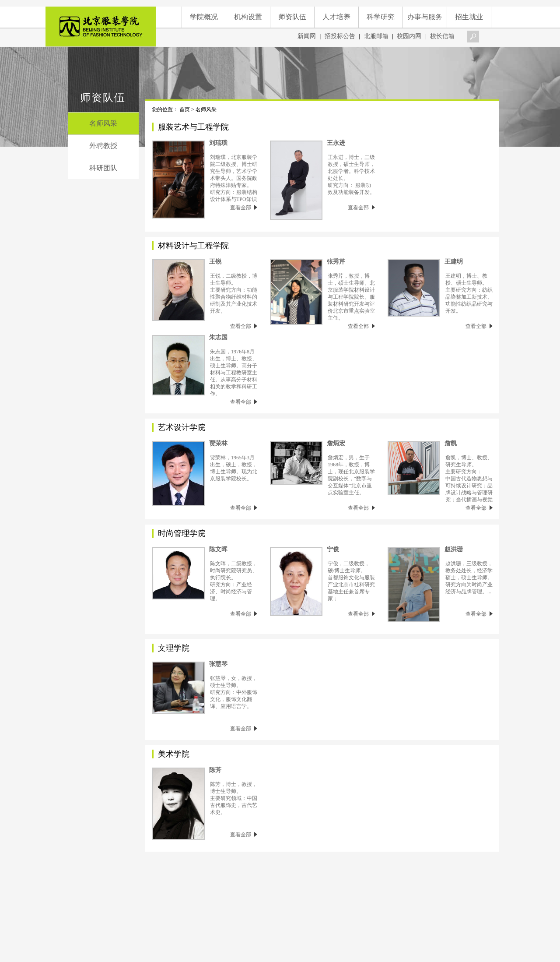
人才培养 (336, 17)
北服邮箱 (377, 36)
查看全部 (244, 208)
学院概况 (204, 17)
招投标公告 (340, 36)
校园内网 (410, 36)
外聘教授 (103, 146)
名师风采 (103, 123)
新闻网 (308, 36)
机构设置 (248, 17)
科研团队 (103, 168)
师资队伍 (292, 17)
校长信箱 (443, 36)
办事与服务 (425, 17)
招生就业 (469, 17)
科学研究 (381, 17)
